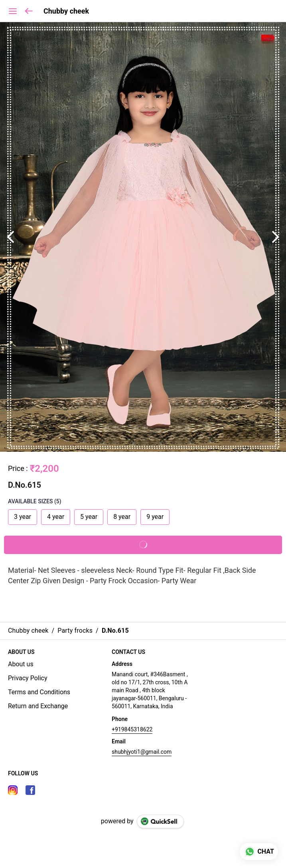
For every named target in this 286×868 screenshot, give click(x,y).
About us (21, 664)
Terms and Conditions (39, 692)
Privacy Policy (28, 678)
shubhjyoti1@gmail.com (142, 752)
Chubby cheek (66, 11)
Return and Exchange (38, 706)
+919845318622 (132, 729)
